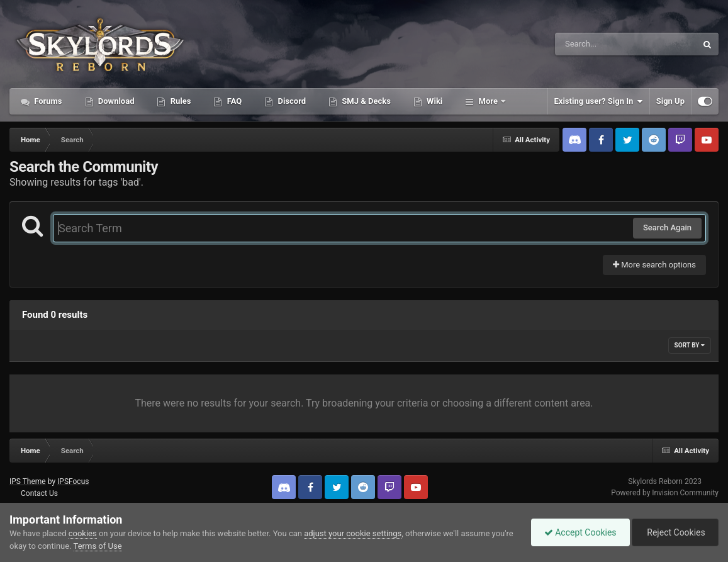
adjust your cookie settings (353, 533)
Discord (291, 101)
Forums (47, 101)
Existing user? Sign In (599, 101)
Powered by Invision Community (665, 493)
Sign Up (670, 101)
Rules (179, 101)
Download (115, 101)
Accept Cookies (580, 532)
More (488, 101)
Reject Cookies (675, 532)
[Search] (594, 44)
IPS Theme (28, 481)
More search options (654, 265)
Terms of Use (98, 546)
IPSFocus (73, 481)
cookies (83, 533)
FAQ (233, 101)
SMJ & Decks (365, 101)
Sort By (690, 345)
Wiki (434, 101)
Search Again (667, 228)
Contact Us (39, 493)
